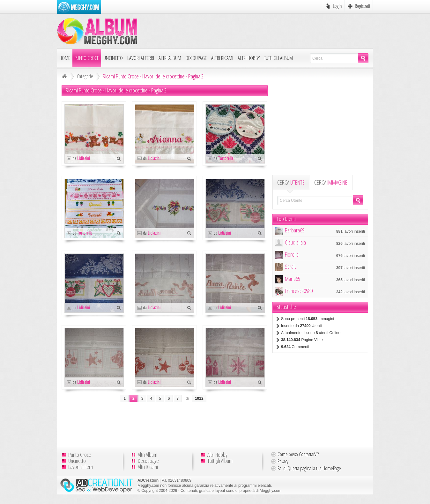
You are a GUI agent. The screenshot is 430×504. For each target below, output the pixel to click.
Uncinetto (113, 58)
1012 (199, 398)
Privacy (283, 461)
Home (65, 58)
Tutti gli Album (278, 58)
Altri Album (170, 58)
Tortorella (226, 158)
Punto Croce (87, 58)
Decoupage (196, 58)
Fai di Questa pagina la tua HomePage (309, 468)
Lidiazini (84, 158)
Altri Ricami (222, 58)
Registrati (362, 6)
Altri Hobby (249, 58)
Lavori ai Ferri (141, 58)
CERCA (291, 182)
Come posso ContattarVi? (298, 454)
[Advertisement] (257, 31)
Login (337, 6)
